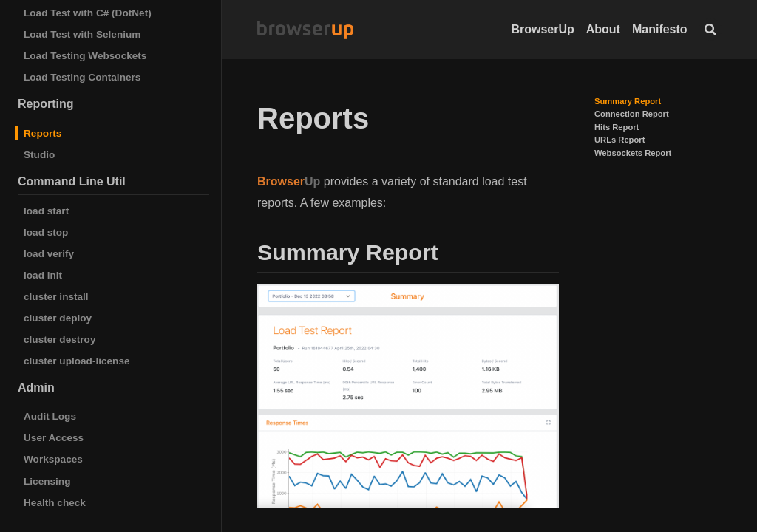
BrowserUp (542, 29)
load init (43, 275)
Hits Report (617, 127)
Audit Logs (50, 416)
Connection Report (632, 114)
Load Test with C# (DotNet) (88, 13)
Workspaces (53, 459)
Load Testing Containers (82, 77)
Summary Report (628, 101)
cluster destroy (60, 340)
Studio (39, 155)
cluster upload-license (77, 361)
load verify (49, 254)
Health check (55, 503)
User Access (54, 438)
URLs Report (619, 140)
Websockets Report (633, 153)
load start (46, 211)
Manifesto (660, 29)
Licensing (47, 481)
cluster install (56, 297)
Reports (43, 133)
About (603, 29)
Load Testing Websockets (85, 56)
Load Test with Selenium (82, 34)
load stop (46, 232)
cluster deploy (58, 318)
